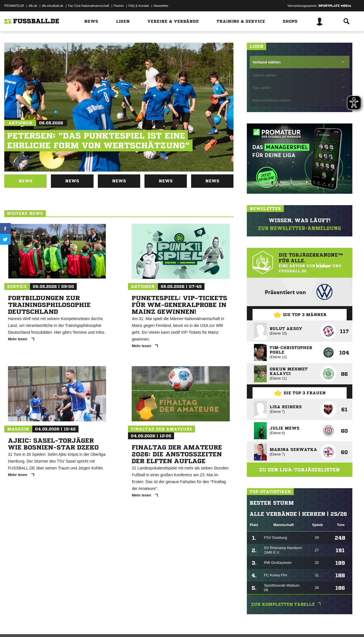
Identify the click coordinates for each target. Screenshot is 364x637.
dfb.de (33, 6)
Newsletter (161, 6)
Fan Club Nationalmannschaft (89, 6)
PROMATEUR (14, 6)
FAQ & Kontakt (139, 6)
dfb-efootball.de (53, 6)
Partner (119, 6)
